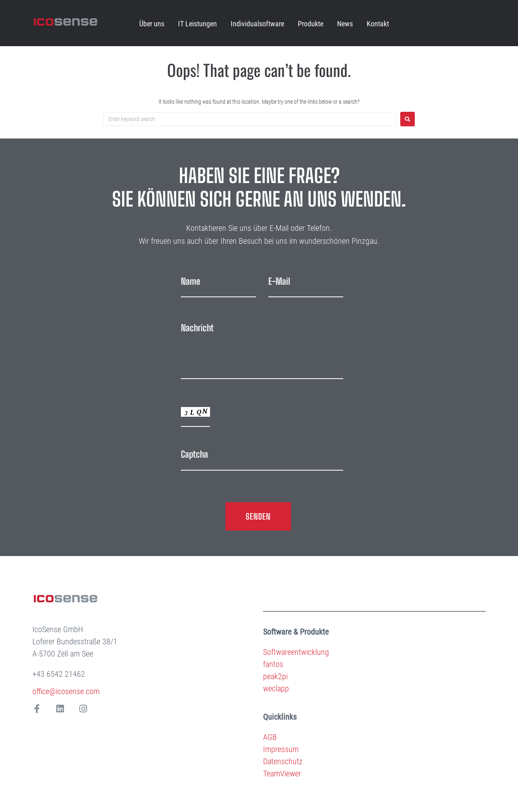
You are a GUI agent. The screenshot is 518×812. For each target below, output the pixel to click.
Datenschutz (283, 761)
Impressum (281, 749)
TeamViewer (282, 774)
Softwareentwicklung (296, 652)
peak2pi (275, 676)
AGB (270, 737)
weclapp (276, 688)
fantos (273, 664)
